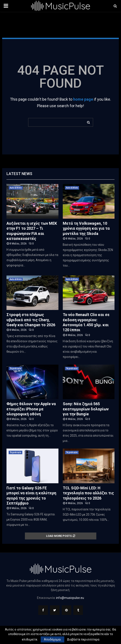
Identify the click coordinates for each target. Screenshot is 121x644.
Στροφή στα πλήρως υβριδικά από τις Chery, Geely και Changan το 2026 (31, 320)
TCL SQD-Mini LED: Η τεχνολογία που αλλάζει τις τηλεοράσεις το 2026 (88, 493)
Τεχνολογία (15, 368)
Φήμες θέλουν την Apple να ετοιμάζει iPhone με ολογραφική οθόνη (31, 409)
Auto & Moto (16, 188)
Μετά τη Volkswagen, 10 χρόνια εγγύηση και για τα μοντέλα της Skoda (86, 228)
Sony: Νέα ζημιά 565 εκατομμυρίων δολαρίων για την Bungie (86, 409)
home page (83, 99)
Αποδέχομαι (52, 639)
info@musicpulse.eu (70, 598)
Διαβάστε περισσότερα (83, 639)
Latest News (19, 174)
